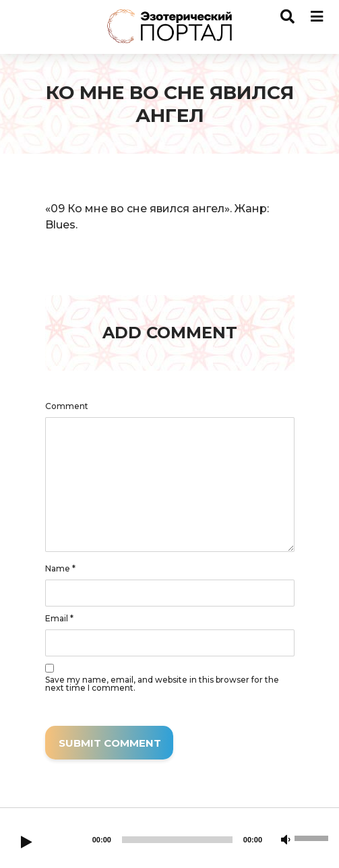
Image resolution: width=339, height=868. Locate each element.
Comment (67, 406)
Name (60, 569)
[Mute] (286, 840)
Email (59, 619)
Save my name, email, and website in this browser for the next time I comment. (162, 684)
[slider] (177, 840)
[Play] (26, 843)
